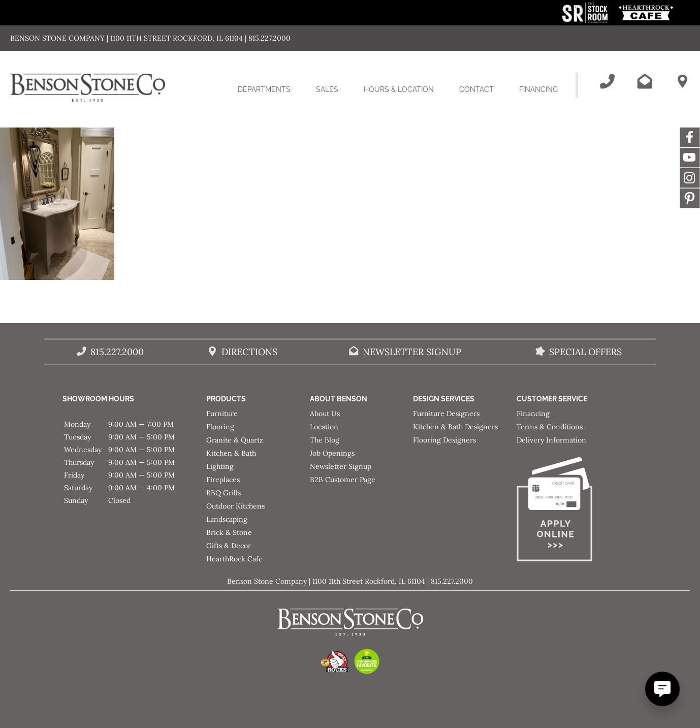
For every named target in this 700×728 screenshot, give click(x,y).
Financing (538, 89)
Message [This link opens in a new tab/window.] (690, 198)
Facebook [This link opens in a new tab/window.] (690, 137)
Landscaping (227, 519)
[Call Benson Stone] (607, 81)
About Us (325, 414)
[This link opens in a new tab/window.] (586, 20)
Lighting (220, 466)
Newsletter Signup (341, 466)
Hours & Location (399, 89)
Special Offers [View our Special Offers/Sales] (585, 352)
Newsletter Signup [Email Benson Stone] (412, 352)
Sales (327, 89)
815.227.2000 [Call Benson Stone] (117, 352)
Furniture (222, 414)
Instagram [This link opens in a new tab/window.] (690, 178)
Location (324, 427)
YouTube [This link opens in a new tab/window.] (690, 157)
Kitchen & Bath (231, 453)
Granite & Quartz (235, 440)
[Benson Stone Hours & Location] (682, 81)
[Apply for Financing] (568, 511)
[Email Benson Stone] (645, 81)
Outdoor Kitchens (235, 506)
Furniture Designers (446, 414)
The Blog (325, 440)
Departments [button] (271, 96)
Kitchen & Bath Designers (455, 427)
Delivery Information (551, 440)
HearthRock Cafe (234, 559)
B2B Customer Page (343, 480)
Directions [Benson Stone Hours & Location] (249, 352)
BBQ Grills (224, 493)
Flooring (220, 427)
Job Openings (332, 453)
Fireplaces (223, 480)
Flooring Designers (444, 440)
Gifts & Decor (229, 546)
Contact (476, 89)
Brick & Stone (229, 532)
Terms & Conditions (550, 427)
